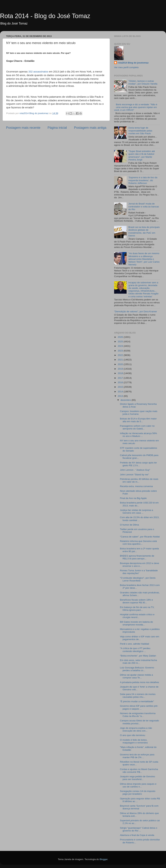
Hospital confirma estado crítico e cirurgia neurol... (137, 616)
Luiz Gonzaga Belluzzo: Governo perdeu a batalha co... (137, 669)
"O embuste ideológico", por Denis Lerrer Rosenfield (138, 579)
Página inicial (57, 128)
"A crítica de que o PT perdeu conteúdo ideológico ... (135, 650)
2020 (121, 364)
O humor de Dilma (130, 525)
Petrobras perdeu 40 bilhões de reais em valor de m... (139, 480)
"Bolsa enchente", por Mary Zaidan (138, 656)
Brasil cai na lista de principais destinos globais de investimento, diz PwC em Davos (144, 231)
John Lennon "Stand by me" (134, 475)
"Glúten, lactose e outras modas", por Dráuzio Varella (143, 82)
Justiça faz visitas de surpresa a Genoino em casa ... (137, 511)
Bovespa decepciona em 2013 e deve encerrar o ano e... (140, 565)
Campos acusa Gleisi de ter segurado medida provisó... (140, 722)
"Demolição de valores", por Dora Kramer (135, 312)
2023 (121, 351)
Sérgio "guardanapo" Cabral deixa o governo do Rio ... (139, 829)
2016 (121, 382)
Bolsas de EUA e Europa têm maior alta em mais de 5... (138, 420)
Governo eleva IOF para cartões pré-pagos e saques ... (139, 707)
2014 (121, 392)
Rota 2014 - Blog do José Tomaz (45, 16)
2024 (121, 346)
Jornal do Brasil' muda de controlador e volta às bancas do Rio (144, 206)
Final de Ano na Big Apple (133, 498)
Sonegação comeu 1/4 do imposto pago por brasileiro (138, 793)
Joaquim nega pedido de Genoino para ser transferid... (138, 778)
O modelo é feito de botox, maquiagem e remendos (134, 741)
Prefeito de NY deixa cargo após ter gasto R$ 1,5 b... (139, 464)
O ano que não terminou (133, 735)
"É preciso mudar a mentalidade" (137, 701)
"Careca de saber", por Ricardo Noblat (140, 537)
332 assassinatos (38, 72)
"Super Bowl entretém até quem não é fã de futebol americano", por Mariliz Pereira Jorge (142, 155)
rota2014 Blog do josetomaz (133, 63)
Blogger (104, 859)
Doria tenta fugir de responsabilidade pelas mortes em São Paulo (140, 131)
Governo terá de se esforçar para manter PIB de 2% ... (137, 756)
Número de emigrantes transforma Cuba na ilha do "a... (138, 715)
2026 (121, 337)
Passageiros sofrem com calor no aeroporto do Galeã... (137, 427)
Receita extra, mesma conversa (136, 486)
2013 (121, 396)
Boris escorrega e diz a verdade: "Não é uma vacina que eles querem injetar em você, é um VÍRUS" (136, 107)
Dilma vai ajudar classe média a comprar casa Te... (137, 676)
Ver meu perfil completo (126, 67)
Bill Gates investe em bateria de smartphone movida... (137, 623)
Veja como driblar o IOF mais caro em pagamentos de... (140, 638)
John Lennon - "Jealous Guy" (135, 470)
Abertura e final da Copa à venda (137, 835)
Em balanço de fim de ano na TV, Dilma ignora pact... (137, 609)
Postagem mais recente (23, 128)
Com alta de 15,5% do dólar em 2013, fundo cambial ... (140, 519)
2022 (121, 355)
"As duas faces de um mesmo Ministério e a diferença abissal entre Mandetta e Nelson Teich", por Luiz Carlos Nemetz (144, 259)
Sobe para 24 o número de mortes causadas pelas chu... (138, 696)
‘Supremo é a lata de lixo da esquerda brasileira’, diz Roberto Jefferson (143, 180)
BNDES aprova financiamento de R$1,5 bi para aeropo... (137, 557)
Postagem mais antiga (90, 128)
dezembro (126, 400)
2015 (121, 387)
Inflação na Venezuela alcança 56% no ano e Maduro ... (139, 435)
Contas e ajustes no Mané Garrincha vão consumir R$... (139, 771)
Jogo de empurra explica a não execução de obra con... (136, 729)
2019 (121, 369)
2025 (121, 342)
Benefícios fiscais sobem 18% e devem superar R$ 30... (137, 601)
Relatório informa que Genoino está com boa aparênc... (138, 543)
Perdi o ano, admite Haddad (135, 644)
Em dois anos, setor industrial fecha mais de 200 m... (139, 662)
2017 (121, 378)
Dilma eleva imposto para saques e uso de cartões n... (138, 785)
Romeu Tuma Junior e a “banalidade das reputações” (139, 572)
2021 (121, 360)
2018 (121, 373)
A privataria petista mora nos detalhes (140, 682)
